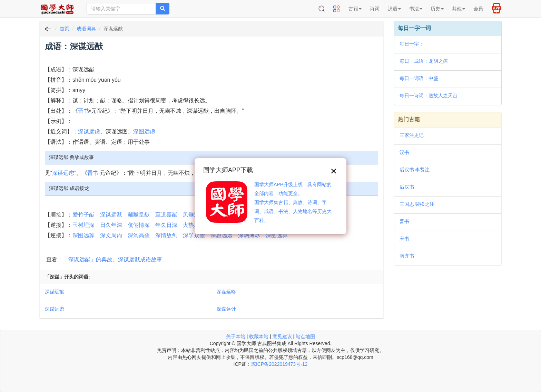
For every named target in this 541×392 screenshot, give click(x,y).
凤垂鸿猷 (194, 215)
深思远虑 (222, 235)
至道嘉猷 (166, 215)
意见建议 (282, 336)
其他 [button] (459, 9)
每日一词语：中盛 (419, 78)
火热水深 (194, 225)
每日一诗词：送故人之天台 (429, 96)
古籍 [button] (355, 9)
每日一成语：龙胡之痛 (424, 61)
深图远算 (277, 235)
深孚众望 (194, 235)
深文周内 (111, 235)
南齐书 (407, 256)
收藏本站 (259, 336)
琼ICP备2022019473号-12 (279, 364)
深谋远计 (226, 309)
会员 (478, 9)
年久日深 (166, 225)
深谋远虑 (89, 132)
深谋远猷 (111, 215)
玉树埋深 (83, 225)
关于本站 (236, 336)
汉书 (404, 152)
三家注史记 (412, 135)
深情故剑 (166, 235)
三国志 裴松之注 (417, 204)
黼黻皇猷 (139, 215)
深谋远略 (226, 292)
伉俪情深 (139, 225)
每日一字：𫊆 (412, 44)
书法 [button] (416, 9)
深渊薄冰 (249, 235)
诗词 (375, 9)
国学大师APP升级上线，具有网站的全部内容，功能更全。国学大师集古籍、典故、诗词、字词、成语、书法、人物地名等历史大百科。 (293, 202)
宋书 (404, 239)
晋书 (83, 111)
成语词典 (86, 29)
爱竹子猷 (83, 215)
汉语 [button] (394, 9)
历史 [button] (437, 9)
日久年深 (111, 225)
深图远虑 (144, 132)
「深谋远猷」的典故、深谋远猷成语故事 (112, 259)
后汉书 (407, 187)
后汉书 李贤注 (415, 170)
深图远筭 (83, 235)
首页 (65, 29)
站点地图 (305, 336)
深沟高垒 (139, 235)
